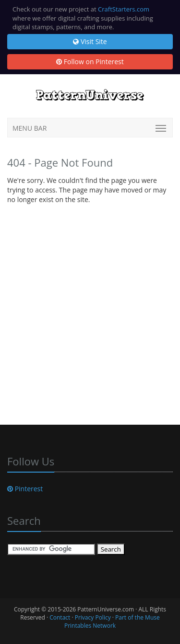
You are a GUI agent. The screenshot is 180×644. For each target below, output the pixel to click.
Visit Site (90, 41)
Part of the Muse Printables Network (112, 621)
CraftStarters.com (124, 9)
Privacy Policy (93, 617)
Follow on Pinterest (90, 62)
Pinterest (25, 489)
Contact (60, 617)
